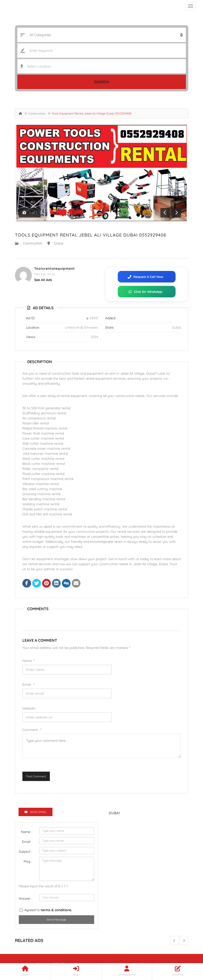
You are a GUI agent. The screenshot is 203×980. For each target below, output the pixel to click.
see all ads (43, 280)
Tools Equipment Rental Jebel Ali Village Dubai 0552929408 (91, 235)
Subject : (25, 852)
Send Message (56, 919)
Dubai (59, 243)
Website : (30, 708)
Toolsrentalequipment (55, 269)
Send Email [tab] (36, 812)
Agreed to (48, 910)
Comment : (32, 730)
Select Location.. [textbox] (40, 66)
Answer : (25, 898)
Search (102, 82)
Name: (28, 661)
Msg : (28, 861)
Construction (37, 113)
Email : (28, 685)
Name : (26, 832)
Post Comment (36, 776)
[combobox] (102, 66)
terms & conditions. (56, 910)
